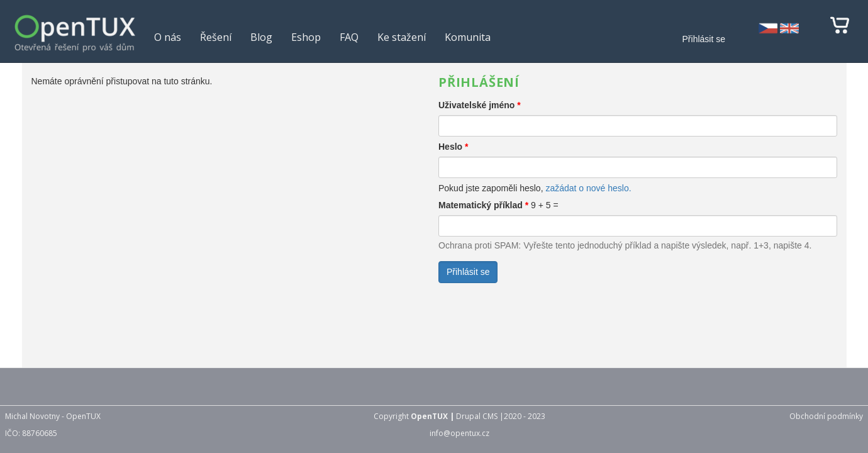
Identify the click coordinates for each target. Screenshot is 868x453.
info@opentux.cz (459, 433)
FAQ (349, 37)
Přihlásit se (704, 39)
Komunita (468, 37)
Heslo (453, 147)
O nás (168, 37)
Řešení (216, 37)
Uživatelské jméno (480, 105)
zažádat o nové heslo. (588, 188)
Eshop (306, 37)
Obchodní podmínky (826, 416)
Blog (261, 37)
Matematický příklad (483, 205)
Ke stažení (402, 37)
